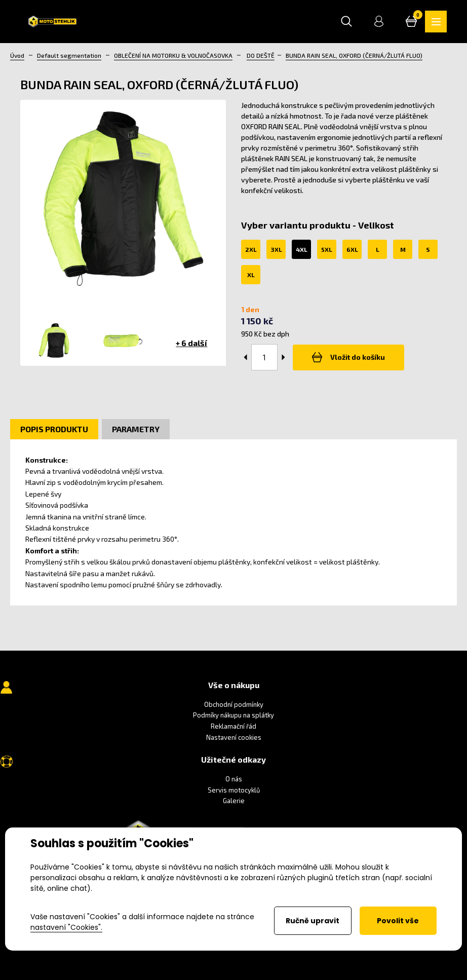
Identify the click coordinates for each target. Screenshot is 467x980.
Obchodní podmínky (234, 705)
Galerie (234, 801)
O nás (234, 779)
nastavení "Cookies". (66, 927)
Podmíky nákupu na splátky (233, 715)
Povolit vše (398, 921)
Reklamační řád (233, 727)
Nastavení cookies (234, 737)
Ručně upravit (313, 921)
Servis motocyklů (234, 790)
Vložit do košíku (349, 358)
